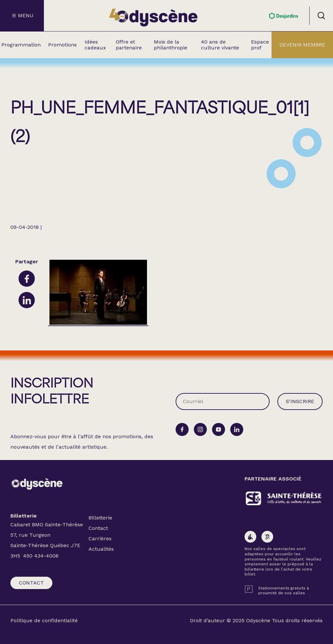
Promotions (62, 45)
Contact (31, 583)
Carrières (100, 539)
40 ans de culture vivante (220, 45)
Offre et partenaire (129, 45)
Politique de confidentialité (44, 621)
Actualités (101, 549)
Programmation (21, 45)
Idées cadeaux (95, 45)
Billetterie (100, 518)
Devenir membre (302, 45)
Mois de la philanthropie (171, 45)
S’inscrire (300, 401)
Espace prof (260, 45)
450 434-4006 (41, 556)
